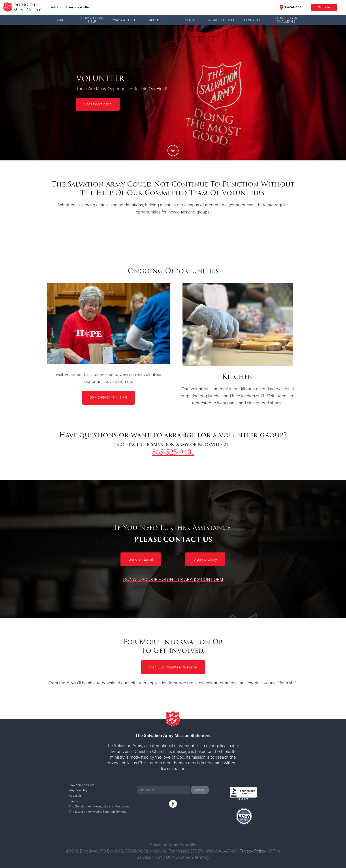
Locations (291, 7)
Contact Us (254, 20)
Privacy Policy (252, 851)
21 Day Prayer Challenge (286, 20)
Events (189, 20)
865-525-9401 (173, 452)
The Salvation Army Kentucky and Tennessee (99, 806)
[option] (173, 93)
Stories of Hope (221, 20)
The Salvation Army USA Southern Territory (98, 812)
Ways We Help (125, 20)
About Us (157, 20)
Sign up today (205, 559)
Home (60, 20)
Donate (324, 7)
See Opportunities (98, 104)
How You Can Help (92, 20)
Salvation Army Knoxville (69, 7)
